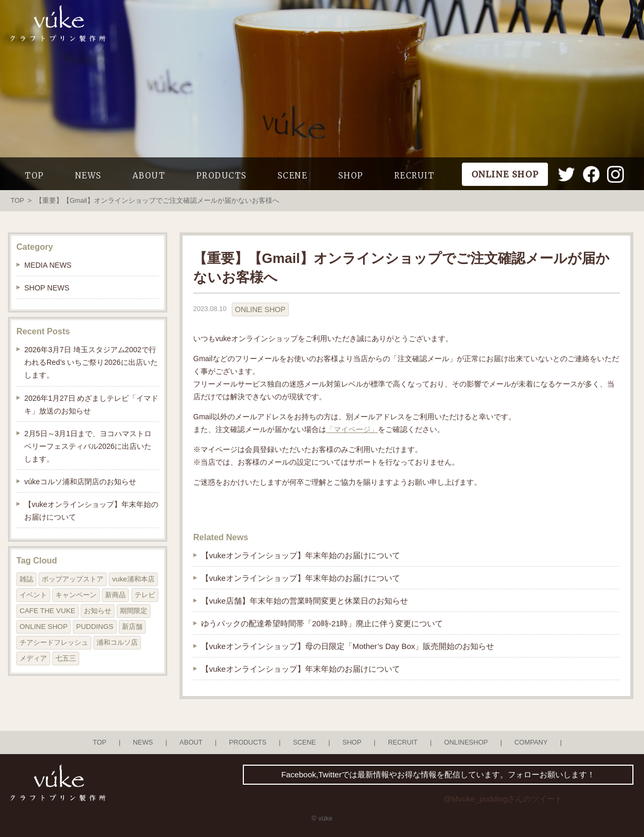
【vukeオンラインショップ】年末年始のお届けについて (301, 555)
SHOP (351, 176)
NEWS (88, 176)
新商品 (115, 595)
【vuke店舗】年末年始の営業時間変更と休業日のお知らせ (305, 601)
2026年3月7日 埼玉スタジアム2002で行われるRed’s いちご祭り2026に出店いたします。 (91, 362)
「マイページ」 (352, 429)
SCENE (293, 176)
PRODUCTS (222, 176)
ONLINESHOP (466, 742)
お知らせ (98, 611)
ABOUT (149, 176)
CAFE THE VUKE (48, 611)
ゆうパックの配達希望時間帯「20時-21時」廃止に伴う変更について (322, 623)
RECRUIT (415, 176)
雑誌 (26, 579)
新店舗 (132, 627)
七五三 (66, 658)
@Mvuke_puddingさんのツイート (503, 799)
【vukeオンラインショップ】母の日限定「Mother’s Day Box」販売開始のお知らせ (348, 646)
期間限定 (134, 611)
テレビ (145, 595)
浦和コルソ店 (117, 642)
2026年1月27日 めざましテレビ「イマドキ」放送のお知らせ (91, 405)
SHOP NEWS (47, 288)
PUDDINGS (94, 627)
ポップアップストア (73, 579)
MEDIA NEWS (48, 265)
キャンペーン (76, 595)
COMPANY (531, 742)
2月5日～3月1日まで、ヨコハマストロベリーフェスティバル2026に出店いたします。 (88, 446)
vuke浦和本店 (133, 579)
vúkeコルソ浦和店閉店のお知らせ (80, 482)
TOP (35, 176)
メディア (33, 658)
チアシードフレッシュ (54, 642)
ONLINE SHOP (260, 309)
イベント (33, 595)
